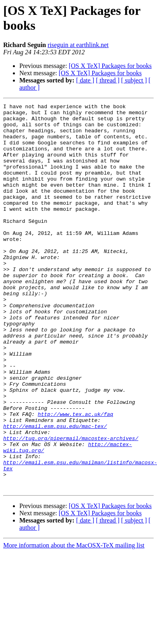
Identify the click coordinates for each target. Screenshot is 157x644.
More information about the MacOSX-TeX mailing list (74, 622)
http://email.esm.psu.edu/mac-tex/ (55, 491)
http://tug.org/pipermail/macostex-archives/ (71, 506)
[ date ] (85, 80)
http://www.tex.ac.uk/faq (75, 477)
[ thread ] (108, 80)
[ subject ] (134, 80)
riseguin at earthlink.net (78, 45)
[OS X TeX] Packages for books (110, 66)
